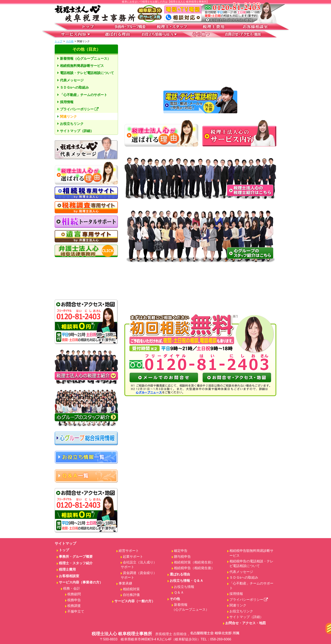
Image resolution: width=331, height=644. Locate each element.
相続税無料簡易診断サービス (82, 66)
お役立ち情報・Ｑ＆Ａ (187, 581)
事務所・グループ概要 (76, 557)
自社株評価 (131, 595)
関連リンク (68, 117)
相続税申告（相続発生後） (194, 568)
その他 (70, 41)
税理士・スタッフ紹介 (76, 563)
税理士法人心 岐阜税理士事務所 (165, 637)
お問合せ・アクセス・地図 (246, 623)
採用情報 (67, 102)
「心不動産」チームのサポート (84, 95)
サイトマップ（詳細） (77, 131)
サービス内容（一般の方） (135, 601)
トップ (58, 41)
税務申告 (74, 600)
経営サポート (129, 551)
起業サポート (133, 557)
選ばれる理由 (180, 574)
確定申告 (181, 551)
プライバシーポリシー (79, 109)
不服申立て (76, 611)
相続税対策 (131, 589)
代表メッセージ (72, 80)
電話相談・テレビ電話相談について (87, 73)
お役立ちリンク (72, 124)
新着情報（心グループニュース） (85, 59)
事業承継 (125, 583)
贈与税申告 (182, 557)
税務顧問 (74, 594)
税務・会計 (72, 588)
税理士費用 (67, 569)
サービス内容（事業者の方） (81, 582)
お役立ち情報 (184, 587)
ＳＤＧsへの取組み (74, 87)
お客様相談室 (69, 576)
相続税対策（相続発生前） (194, 562)
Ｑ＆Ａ (179, 592)
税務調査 (74, 606)
